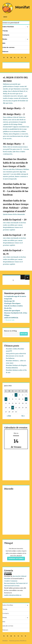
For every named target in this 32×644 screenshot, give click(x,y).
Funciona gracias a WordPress (18, 641)
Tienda (5, 31)
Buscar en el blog (10, 331)
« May (9, 416)
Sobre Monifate (8, 27)
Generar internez (16, 559)
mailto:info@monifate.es (13, 595)
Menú (5, 17)
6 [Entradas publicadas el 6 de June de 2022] (6, 399)
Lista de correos (8, 47)
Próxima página (27, 280)
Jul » (23, 416)
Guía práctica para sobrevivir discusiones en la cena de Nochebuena (16, 356)
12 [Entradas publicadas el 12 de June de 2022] (26, 399)
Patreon (5, 52)
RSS (4, 43)
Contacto (6, 35)
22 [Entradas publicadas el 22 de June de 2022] (13, 408)
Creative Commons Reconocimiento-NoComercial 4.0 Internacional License (16, 583)
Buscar (24, 334)
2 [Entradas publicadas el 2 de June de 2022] (16, 395)
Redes (5, 39)
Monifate (24, 7)
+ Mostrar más (9, 320)
